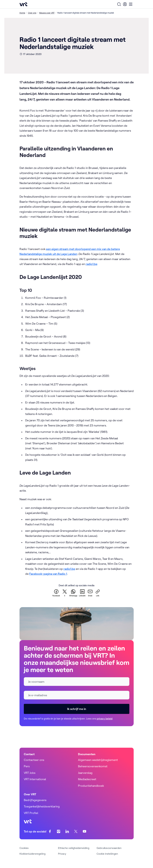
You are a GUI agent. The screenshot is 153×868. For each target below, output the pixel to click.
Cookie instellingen (107, 854)
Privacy (62, 854)
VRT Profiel (31, 813)
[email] (90, 593)
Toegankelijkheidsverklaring (42, 806)
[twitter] (65, 593)
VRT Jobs (30, 773)
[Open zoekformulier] (119, 4)
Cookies (24, 848)
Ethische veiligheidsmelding (74, 848)
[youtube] (84, 831)
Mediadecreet (87, 779)
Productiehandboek (91, 786)
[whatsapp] (73, 593)
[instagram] (59, 831)
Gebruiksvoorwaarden (109, 848)
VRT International (35, 779)
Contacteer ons (34, 760)
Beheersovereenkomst (93, 766)
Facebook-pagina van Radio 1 (48, 574)
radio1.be (92, 264)
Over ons (32, 13)
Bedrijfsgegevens (35, 800)
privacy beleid (105, 719)
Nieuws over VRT (47, 13)
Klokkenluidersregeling (32, 854)
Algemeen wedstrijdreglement (98, 760)
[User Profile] (125, 4)
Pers (27, 766)
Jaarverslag (85, 773)
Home (22, 13)
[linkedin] (82, 593)
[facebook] (56, 593)
